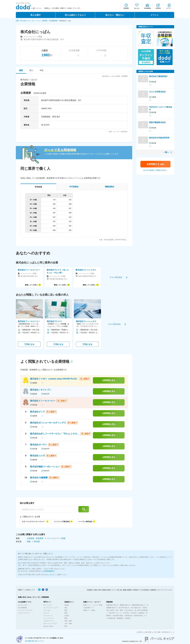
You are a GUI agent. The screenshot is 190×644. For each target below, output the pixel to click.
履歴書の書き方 (125, 605)
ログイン (169, 8)
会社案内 (140, 632)
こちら (50, 575)
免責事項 (153, 590)
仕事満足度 (128, 616)
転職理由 (141, 613)
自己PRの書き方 (124, 608)
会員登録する (155, 164)
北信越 (67, 616)
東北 (66, 608)
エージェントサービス (25, 610)
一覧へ (166, 152)
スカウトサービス (24, 613)
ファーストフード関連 (56, 538)
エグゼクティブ (48, 621)
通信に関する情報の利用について (105, 590)
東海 (66, 613)
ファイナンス (48, 616)
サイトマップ (162, 590)
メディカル (47, 610)
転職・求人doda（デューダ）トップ (28, 21)
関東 (29, 541)
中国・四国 (68, 621)
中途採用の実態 (118, 616)
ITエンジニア (48, 605)
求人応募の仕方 (136, 608)
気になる (137, 8)
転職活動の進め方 (112, 605)
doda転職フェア (89, 608)
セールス (46, 613)
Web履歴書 (147, 8)
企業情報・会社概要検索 (50, 21)
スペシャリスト (48, 618)
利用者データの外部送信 (141, 590)
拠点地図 (149, 632)
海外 (66, 626)
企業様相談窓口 (49, 571)
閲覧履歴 (126, 8)
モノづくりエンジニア (51, 608)
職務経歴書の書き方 (138, 605)
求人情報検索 (22, 608)
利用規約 (90, 590)
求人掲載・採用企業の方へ (163, 632)
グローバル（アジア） (51, 623)
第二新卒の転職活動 (141, 610)
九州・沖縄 (68, 623)
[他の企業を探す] (47, 509)
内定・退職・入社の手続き (124, 610)
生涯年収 (134, 613)
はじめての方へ (23, 605)
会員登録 (158, 8)
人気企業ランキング (115, 613)
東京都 (37, 541)
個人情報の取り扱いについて (35, 641)
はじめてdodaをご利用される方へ (155, 170)
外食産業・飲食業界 (35, 538)
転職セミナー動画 (89, 610)
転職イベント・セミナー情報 (93, 605)
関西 (66, 618)
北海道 (67, 605)
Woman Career (48, 626)
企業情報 (127, 618)
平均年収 (126, 613)
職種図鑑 (120, 618)
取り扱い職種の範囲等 (125, 590)
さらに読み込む (116, 277)
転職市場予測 (138, 616)
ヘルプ (170, 590)
